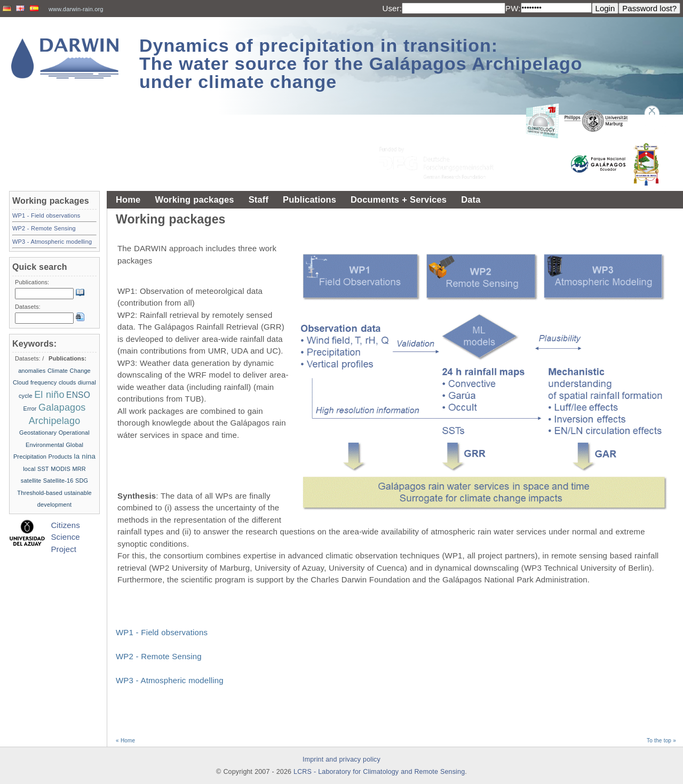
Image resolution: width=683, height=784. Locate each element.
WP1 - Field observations (162, 632)
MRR (79, 469)
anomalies (32, 371)
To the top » (661, 741)
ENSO (78, 395)
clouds (67, 382)
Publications (309, 199)
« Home (125, 741)
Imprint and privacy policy (341, 759)
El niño (49, 395)
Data (471, 199)
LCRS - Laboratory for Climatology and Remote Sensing (379, 772)
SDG (82, 481)
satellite (31, 481)
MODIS (61, 469)
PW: (513, 8)
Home (128, 199)
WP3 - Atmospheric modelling (170, 680)
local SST (36, 469)
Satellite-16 (58, 481)
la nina (85, 456)
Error (30, 409)
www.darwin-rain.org (76, 9)
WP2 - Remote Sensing (159, 656)
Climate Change (69, 371)
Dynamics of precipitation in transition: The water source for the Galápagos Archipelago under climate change (361, 63)
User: (392, 8)
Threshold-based (39, 493)
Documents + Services (399, 199)
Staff (259, 199)
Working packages (194, 199)
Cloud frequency (35, 382)
